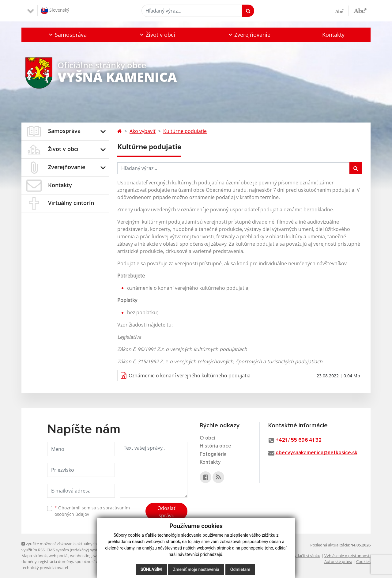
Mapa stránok (34, 556)
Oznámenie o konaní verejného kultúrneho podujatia (190, 376)
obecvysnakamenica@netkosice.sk (317, 453)
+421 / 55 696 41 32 (299, 440)
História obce (215, 446)
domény (29, 561)
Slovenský (55, 10)
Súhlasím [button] (151, 569)
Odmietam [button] (240, 569)
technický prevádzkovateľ (45, 568)
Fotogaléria (213, 454)
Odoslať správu (166, 512)
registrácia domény (56, 561)
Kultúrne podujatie (185, 131)
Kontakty (333, 35)
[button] (67, 35)
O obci (207, 438)
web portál (58, 556)
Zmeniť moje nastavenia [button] (196, 569)
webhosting (81, 556)
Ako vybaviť (143, 131)
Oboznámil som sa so (92, 511)
